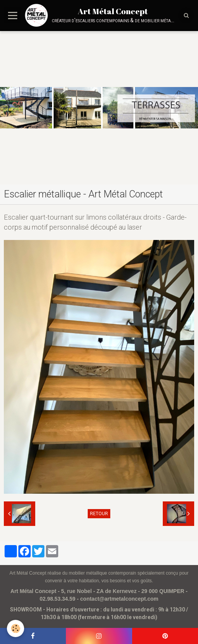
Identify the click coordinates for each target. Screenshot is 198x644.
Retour (99, 514)
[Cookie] (16, 628)
